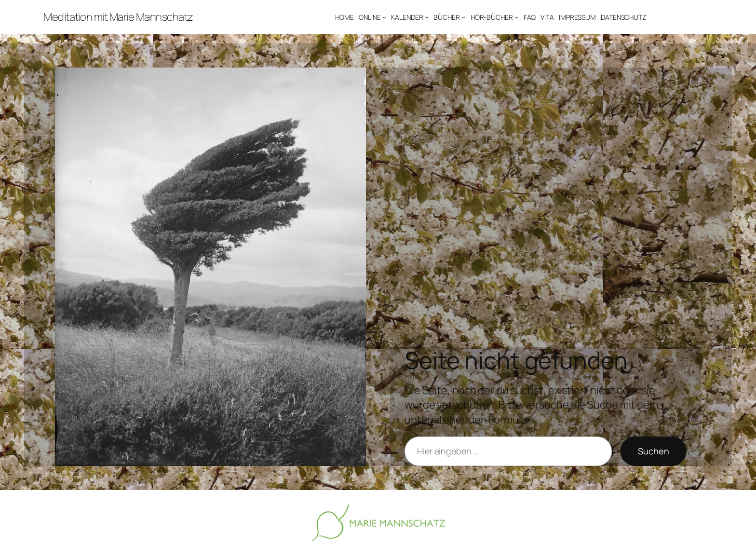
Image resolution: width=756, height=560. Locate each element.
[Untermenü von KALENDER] (427, 17)
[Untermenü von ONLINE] (384, 17)
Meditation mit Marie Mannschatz (118, 17)
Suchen (654, 451)
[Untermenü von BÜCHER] (463, 17)
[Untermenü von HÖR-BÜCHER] (516, 17)
